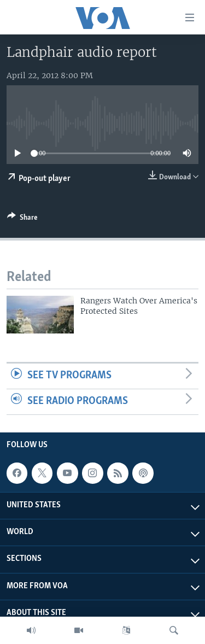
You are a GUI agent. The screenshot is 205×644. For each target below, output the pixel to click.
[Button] (22, 219)
